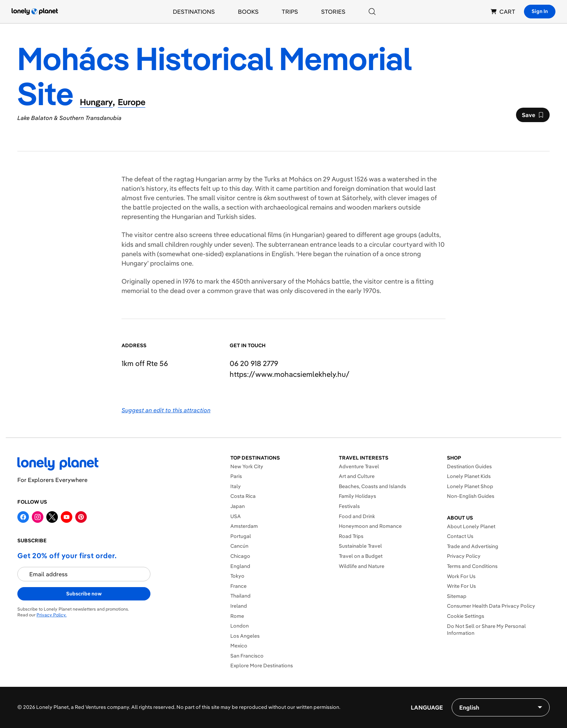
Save (533, 117)
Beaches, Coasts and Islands (372, 486)
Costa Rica (243, 496)
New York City (247, 466)
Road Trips (351, 536)
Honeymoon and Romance (370, 526)
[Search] (372, 12)
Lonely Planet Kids (469, 476)
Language (427, 707)
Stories (333, 12)
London (240, 626)
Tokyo (237, 576)
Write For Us (461, 586)
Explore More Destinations (262, 665)
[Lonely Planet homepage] (35, 12)
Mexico (239, 646)
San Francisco (247, 656)
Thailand (240, 596)
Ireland (239, 606)
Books (248, 12)
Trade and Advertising (473, 546)
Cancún (239, 546)
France (238, 586)
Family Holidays (357, 496)
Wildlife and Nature (362, 566)
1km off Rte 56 (145, 363)
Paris (236, 476)
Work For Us (461, 576)
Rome (237, 616)
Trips (290, 12)
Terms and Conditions (472, 566)
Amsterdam (244, 526)
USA (236, 516)
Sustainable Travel (360, 546)
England (240, 566)
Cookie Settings (466, 616)
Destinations (194, 12)
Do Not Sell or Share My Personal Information (486, 630)
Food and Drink (357, 516)
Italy (236, 486)
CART (503, 12)
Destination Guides (469, 466)
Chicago (240, 556)
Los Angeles (245, 636)
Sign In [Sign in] (540, 11)
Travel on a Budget (361, 556)
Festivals (349, 506)
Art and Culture (357, 476)
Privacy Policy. (52, 615)
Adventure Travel (359, 466)
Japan (238, 506)
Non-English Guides (471, 496)
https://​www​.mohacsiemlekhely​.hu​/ (290, 374)
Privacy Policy (464, 556)
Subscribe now (84, 594)
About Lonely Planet (471, 526)
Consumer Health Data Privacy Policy (491, 606)
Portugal (241, 536)
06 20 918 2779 (254, 363)
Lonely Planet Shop (470, 486)
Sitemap (457, 596)
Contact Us (460, 536)
